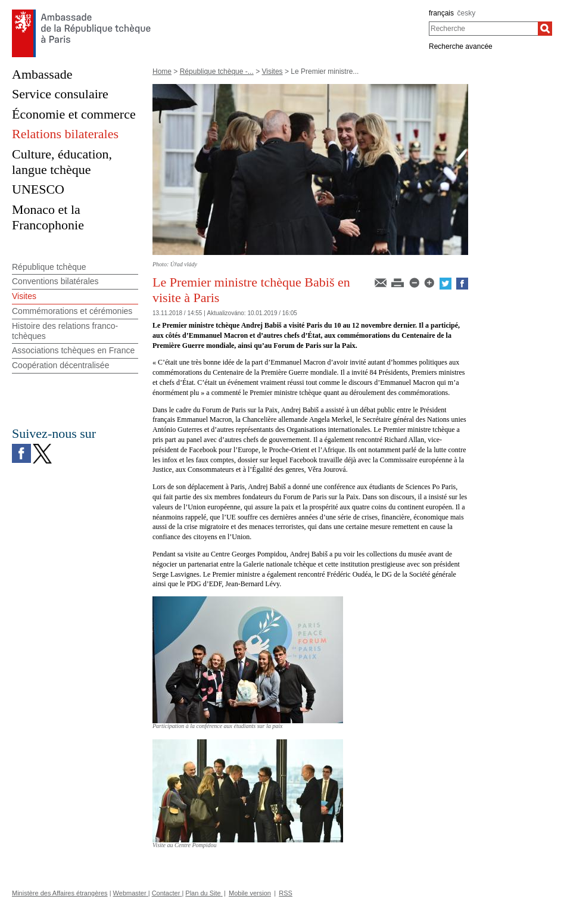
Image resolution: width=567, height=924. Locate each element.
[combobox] (483, 29)
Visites (272, 71)
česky (467, 13)
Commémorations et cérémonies (72, 311)
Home (162, 71)
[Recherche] (545, 29)
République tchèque (49, 267)
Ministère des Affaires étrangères (60, 893)
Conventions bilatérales (55, 281)
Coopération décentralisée (60, 365)
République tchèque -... (217, 71)
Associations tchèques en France (73, 350)
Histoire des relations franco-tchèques (65, 331)
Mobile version (250, 893)
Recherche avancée (461, 46)
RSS (286, 893)
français (441, 13)
